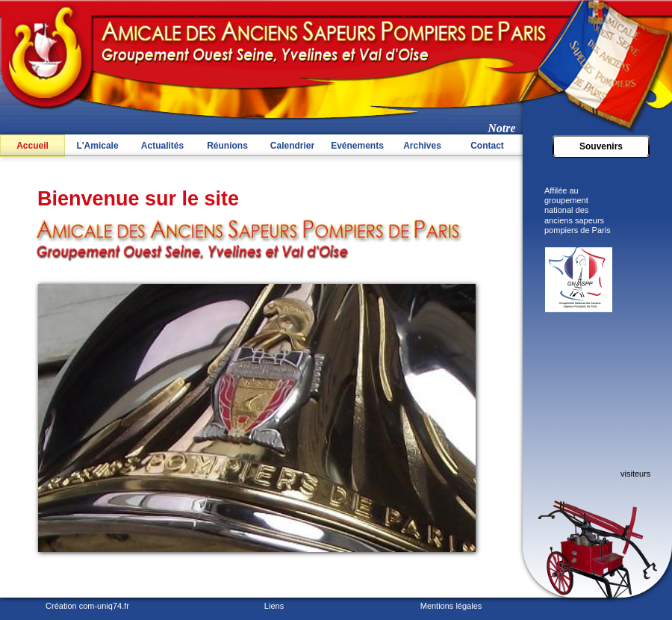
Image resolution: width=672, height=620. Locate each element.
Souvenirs (601, 146)
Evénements (357, 146)
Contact (487, 146)
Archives (422, 146)
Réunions (227, 146)
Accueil (32, 146)
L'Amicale (97, 146)
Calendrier (292, 146)
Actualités (162, 146)
